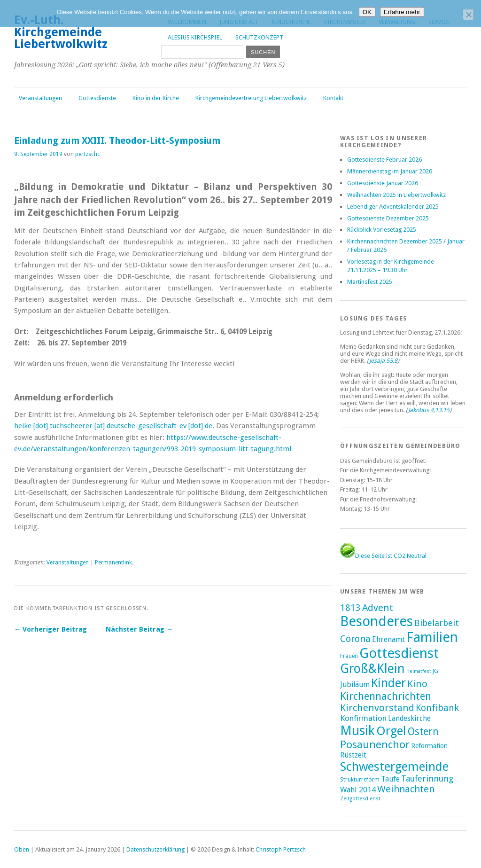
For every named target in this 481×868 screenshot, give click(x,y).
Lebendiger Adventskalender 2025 (393, 207)
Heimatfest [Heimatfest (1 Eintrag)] (419, 671)
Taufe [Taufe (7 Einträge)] (390, 779)
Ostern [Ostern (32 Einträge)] (423, 731)
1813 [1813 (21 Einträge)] (350, 608)
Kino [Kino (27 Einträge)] (417, 684)
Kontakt (333, 98)
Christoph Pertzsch (281, 849)
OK (367, 12)
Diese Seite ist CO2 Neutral (383, 556)
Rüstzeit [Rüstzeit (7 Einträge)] (353, 755)
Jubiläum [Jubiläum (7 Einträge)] (355, 684)
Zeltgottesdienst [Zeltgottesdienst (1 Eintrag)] (360, 799)
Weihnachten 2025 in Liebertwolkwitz (396, 195)
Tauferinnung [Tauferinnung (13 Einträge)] (427, 778)
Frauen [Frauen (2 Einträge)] (349, 656)
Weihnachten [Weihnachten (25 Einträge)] (406, 789)
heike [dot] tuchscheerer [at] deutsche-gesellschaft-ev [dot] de (113, 426)
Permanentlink (113, 563)
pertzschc (88, 154)
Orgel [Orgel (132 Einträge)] (391, 731)
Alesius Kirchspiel (195, 37)
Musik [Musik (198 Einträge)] (357, 731)
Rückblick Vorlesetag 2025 (382, 230)
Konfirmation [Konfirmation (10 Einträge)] (363, 718)
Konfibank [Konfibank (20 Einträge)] (437, 708)
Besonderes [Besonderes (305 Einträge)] (376, 621)
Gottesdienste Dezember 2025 (388, 218)
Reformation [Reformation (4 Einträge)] (429, 746)
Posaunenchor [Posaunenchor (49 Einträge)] (375, 744)
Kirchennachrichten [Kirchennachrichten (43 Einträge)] (386, 696)
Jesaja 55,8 (383, 361)
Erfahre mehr (402, 12)
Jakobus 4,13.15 (429, 410)
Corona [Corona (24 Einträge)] (355, 639)
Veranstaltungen (40, 98)
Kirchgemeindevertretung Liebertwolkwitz (251, 98)
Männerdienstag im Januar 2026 (390, 171)
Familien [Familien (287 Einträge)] (432, 637)
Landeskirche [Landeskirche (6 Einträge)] (409, 719)
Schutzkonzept (259, 37)
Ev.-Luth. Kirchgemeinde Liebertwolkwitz (61, 32)
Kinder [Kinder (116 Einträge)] (388, 683)
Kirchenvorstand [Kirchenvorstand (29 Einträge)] (377, 708)
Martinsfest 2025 (370, 282)
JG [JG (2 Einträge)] (435, 671)
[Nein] (468, 15)
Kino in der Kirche (156, 98)
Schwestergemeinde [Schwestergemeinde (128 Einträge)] (394, 766)
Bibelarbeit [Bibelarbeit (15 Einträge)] (437, 623)
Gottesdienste (97, 98)
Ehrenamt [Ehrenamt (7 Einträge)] (388, 639)
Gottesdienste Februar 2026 (384, 160)
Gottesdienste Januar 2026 (383, 183)
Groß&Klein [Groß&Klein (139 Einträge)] (372, 669)
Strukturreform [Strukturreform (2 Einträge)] (360, 780)
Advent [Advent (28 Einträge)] (378, 608)
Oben (22, 849)
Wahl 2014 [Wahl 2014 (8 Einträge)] (358, 790)
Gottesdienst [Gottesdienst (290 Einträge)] (399, 653)
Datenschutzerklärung (155, 849)
